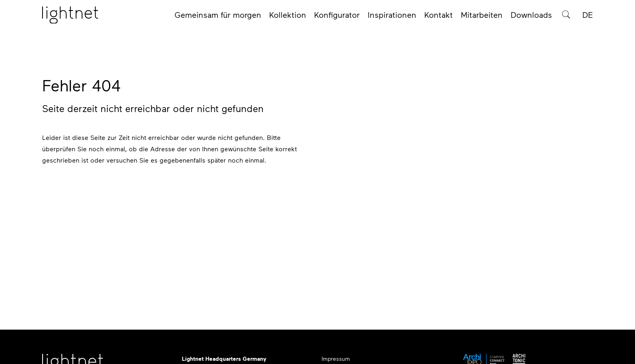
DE (588, 17)
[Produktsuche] (566, 17)
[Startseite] (70, 17)
